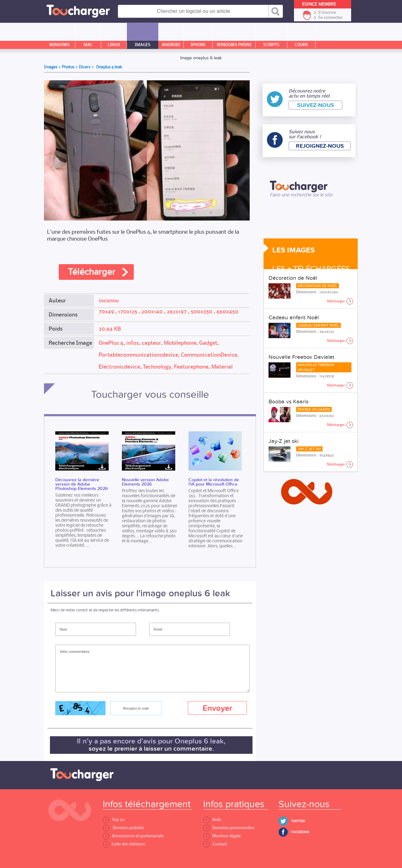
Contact (215, 844)
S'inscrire (327, 13)
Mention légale (222, 836)
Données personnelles (229, 828)
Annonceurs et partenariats (133, 836)
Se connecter (330, 18)
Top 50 (114, 820)
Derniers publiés (123, 828)
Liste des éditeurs (124, 844)
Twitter (298, 821)
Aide (212, 820)
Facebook (300, 832)
